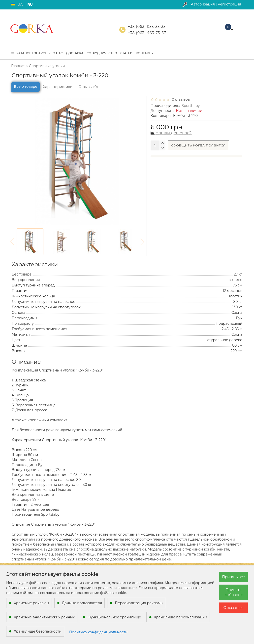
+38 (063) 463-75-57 (147, 33)
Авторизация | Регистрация (216, 4)
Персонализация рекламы (139, 603)
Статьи (127, 53)
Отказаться (234, 608)
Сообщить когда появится (198, 145)
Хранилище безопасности (38, 631)
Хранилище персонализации (181, 617)
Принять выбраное (233, 592)
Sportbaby (191, 106)
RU (30, 4)
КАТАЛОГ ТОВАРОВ (31, 53)
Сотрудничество (102, 53)
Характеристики (58, 87)
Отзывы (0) (88, 87)
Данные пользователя (82, 603)
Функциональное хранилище (114, 617)
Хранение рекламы (32, 603)
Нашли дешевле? (174, 133)
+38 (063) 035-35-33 (147, 27)
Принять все (233, 577)
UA (20, 4)
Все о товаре (26, 87)
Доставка (75, 53)
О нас (58, 53)
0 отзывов (180, 99)
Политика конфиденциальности (98, 632)
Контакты (145, 53)
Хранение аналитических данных (44, 617)
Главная (18, 66)
